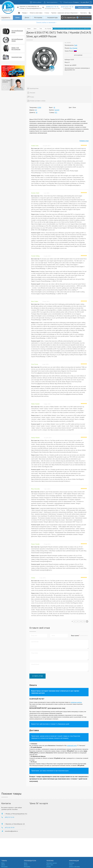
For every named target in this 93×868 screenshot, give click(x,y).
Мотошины (38, 17)
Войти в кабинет (37, 2)
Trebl (41, 29)
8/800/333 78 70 (52, 7)
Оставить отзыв (37, 676)
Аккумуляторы (52, 17)
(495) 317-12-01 (10, 817)
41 (54, 107)
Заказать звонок (83, 7)
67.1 (56, 112)
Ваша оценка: (75, 636)
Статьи (47, 13)
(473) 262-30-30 (10, 828)
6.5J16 (39, 107)
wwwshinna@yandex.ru (11, 831)
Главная (29, 29)
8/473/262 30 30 (67, 7)
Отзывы (49, 867)
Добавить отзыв (84, 141)
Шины (17, 17)
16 (37, 112)
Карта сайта (50, 865)
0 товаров (76, 2)
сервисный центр (72, 746)
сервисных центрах (76, 702)
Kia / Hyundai (48, 29)
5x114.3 (57, 110)
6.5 (36, 110)
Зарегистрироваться (52, 2)
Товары (25, 13)
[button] (87, 636)
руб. (88, 2)
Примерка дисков (52, 863)
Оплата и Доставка (36, 13)
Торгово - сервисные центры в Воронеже (65, 13)
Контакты (84, 13)
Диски (27, 17)
